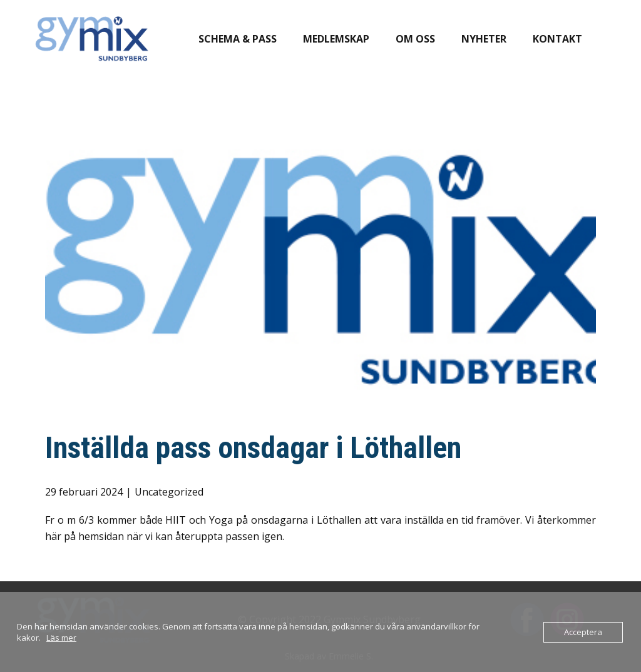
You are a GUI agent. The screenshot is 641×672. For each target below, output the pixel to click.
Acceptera (583, 632)
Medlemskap (336, 39)
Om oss (415, 39)
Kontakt (557, 39)
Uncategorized (169, 492)
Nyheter (484, 39)
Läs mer (61, 638)
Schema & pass (238, 39)
